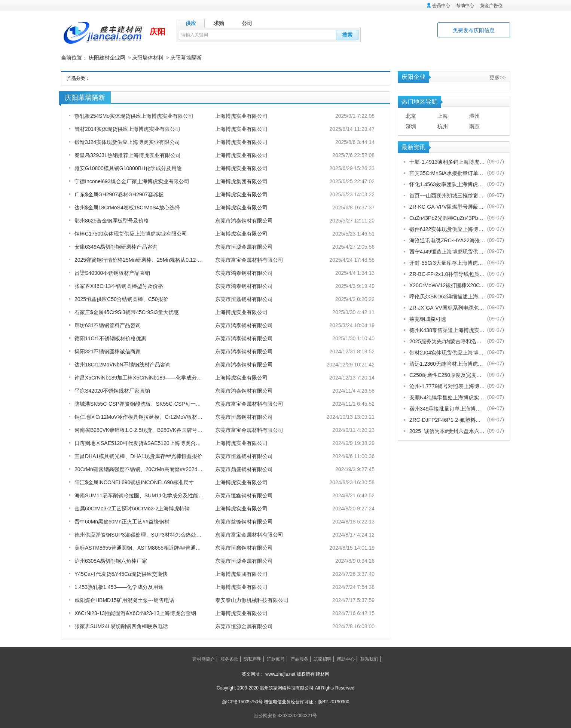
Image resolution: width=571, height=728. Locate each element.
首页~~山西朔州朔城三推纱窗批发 (447, 195)
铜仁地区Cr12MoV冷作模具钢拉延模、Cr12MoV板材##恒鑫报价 (149, 417)
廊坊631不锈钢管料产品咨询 (108, 325)
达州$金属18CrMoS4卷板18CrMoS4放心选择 (127, 207)
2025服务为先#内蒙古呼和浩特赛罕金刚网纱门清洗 (447, 341)
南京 (474, 126)
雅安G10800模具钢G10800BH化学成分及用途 (128, 168)
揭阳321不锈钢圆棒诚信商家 (108, 351)
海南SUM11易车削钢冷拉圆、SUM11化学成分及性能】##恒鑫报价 (152, 495)
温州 (474, 116)
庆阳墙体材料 (148, 58)
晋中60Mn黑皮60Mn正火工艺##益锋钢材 (122, 521)
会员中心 (441, 6)
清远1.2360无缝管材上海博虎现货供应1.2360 (447, 363)
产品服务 (299, 659)
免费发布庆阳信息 (474, 30)
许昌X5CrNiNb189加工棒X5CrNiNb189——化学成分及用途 (143, 377)
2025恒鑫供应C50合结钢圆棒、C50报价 (121, 299)
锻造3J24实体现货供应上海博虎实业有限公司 (127, 142)
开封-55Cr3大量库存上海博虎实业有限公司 (447, 262)
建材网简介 (204, 659)
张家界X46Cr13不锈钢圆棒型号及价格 (119, 286)
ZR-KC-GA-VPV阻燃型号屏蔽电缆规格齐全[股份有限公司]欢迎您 (447, 206)
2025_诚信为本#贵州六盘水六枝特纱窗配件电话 (447, 431)
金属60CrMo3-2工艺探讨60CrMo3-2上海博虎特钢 (132, 508)
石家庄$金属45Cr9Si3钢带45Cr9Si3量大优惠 (127, 312)
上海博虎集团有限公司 (241, 181)
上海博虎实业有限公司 (241, 116)
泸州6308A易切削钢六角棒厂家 (111, 560)
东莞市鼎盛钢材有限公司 (244, 469)
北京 (411, 116)
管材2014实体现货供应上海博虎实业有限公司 (127, 129)
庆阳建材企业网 (107, 58)
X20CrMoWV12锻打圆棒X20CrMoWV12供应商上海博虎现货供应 (447, 285)
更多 (498, 77)
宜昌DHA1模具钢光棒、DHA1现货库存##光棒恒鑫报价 (138, 456)
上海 (443, 116)
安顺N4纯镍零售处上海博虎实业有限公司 (447, 397)
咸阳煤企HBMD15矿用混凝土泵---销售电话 (124, 600)
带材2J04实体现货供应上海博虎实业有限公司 (447, 352)
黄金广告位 (491, 6)
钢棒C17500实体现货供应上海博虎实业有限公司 (131, 233)
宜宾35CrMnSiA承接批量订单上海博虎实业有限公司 (447, 173)
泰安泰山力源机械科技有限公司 (252, 600)
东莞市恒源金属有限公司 (244, 246)
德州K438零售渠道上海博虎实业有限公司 (447, 330)
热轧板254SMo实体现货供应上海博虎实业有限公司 (134, 116)
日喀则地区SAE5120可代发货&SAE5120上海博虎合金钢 (140, 443)
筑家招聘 (323, 659)
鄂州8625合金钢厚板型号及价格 (112, 220)
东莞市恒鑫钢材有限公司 (244, 299)
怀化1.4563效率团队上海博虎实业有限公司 (447, 184)
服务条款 (229, 659)
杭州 (443, 126)
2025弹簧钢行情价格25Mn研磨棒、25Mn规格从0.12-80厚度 (144, 259)
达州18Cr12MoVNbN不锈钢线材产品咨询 (123, 364)
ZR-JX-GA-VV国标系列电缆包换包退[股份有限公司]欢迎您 (447, 307)
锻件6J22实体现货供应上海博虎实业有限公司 (447, 229)
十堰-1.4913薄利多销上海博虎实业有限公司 (447, 162)
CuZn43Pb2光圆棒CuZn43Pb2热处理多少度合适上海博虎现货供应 (447, 218)
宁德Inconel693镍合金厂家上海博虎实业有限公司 (132, 181)
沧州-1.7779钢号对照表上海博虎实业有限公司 (447, 386)
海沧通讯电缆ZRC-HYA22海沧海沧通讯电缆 (447, 240)
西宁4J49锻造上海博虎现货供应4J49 (447, 251)
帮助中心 (465, 6)
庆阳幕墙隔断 (186, 58)
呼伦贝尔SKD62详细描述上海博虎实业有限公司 (447, 296)
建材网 (323, 674)
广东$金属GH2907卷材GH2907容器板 (119, 194)
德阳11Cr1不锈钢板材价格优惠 (110, 338)
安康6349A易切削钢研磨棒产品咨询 (116, 246)
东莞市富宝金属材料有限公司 (249, 259)
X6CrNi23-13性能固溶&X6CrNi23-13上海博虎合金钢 (135, 613)
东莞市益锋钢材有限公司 (244, 521)
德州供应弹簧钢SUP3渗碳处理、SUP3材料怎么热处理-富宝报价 (149, 534)
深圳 (411, 126)
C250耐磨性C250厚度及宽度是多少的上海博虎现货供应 (447, 375)
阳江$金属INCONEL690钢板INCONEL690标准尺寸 (134, 482)
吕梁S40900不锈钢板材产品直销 (112, 273)
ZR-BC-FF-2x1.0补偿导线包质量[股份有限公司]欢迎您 (447, 274)
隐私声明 (253, 659)
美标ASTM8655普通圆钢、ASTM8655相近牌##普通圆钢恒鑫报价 (151, 547)
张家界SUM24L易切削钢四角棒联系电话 (121, 626)
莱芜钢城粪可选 (428, 319)
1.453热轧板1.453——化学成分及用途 (119, 587)
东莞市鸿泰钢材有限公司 (244, 220)
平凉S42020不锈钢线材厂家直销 (112, 390)
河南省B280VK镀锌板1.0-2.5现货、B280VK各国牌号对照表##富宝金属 (157, 430)
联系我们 (369, 659)
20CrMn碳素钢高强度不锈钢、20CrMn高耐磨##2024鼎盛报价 (146, 469)
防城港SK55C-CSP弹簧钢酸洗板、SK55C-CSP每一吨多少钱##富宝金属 (159, 403)
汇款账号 (276, 659)
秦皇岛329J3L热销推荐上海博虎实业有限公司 (128, 155)
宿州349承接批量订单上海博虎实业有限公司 (447, 408)
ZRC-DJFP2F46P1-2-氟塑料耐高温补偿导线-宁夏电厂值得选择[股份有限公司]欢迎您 (447, 420)
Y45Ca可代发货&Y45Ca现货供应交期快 (121, 574)
